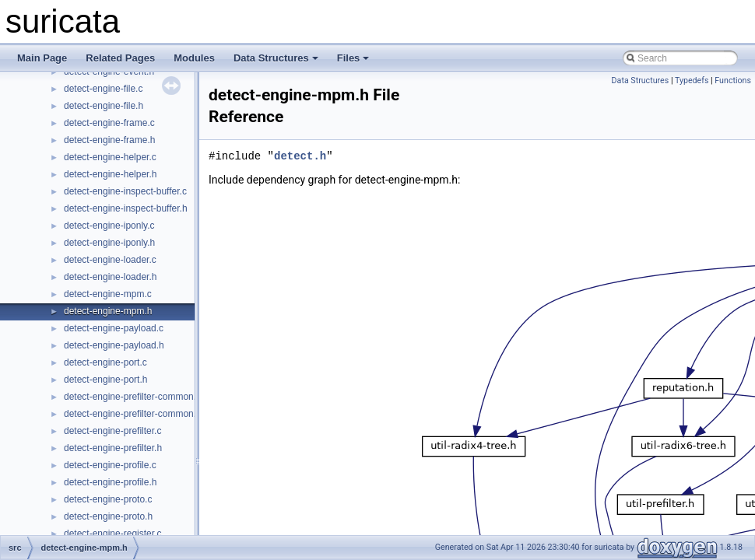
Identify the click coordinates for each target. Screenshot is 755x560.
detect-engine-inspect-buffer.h (126, 208)
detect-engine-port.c (105, 362)
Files (353, 58)
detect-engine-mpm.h (108, 311)
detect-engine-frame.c (109, 123)
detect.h (300, 156)
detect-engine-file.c (103, 89)
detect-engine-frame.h (109, 140)
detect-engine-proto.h (108, 516)
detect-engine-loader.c (110, 260)
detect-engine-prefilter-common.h (133, 414)
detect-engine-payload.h (114, 345)
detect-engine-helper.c (110, 157)
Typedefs (692, 80)
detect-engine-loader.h (110, 277)
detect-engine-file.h (104, 106)
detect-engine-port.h (105, 380)
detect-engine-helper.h (110, 174)
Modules (194, 58)
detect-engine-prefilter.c (112, 431)
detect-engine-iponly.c (109, 226)
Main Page (42, 58)
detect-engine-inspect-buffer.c (125, 191)
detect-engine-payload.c (114, 328)
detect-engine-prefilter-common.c (132, 397)
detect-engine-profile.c (110, 465)
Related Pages (120, 58)
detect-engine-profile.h (110, 482)
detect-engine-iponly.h (109, 243)
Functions (733, 80)
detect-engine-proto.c (108, 499)
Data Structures (276, 58)
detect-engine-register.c (112, 534)
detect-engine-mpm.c (108, 294)
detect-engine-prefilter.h (113, 448)
